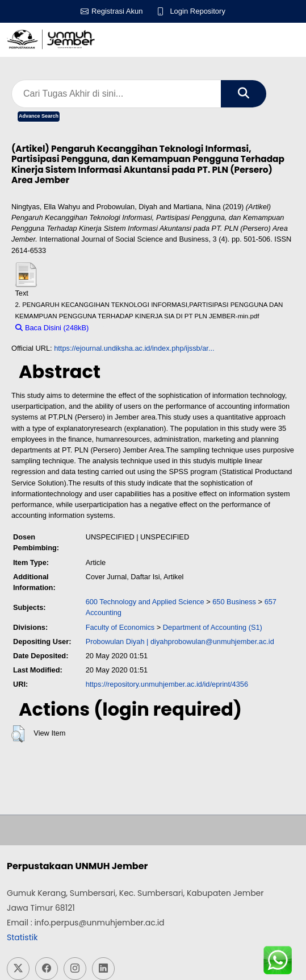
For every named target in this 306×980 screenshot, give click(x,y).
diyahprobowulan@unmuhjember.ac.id (212, 641)
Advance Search (39, 116)
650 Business (234, 602)
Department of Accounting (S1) (213, 627)
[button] (18, 734)
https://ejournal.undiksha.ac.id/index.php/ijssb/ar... (134, 348)
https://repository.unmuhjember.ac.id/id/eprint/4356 (167, 684)
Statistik (22, 937)
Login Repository (198, 11)
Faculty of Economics (120, 627)
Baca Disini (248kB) (52, 328)
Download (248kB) (124, 328)
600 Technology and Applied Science (145, 602)
